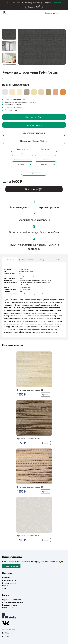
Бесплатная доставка (34, 133)
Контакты (6, 578)
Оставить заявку (52, 13)
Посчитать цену (34, 125)
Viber (37, 3)
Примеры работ (9, 580)
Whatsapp (27, 3)
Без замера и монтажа (34, 173)
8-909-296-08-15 (14, 3)
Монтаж (58, 260)
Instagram (46, 3)
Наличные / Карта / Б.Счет (34, 141)
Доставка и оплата (26, 260)
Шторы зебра (8, 608)
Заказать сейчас (34, 117)
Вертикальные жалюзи (12, 600)
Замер (42, 260)
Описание (10, 260)
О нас (4, 588)
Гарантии (6, 586)
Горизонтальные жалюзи (13, 602)
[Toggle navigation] (63, 13)
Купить (45, 394)
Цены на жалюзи (9, 583)
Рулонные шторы (9, 605)
